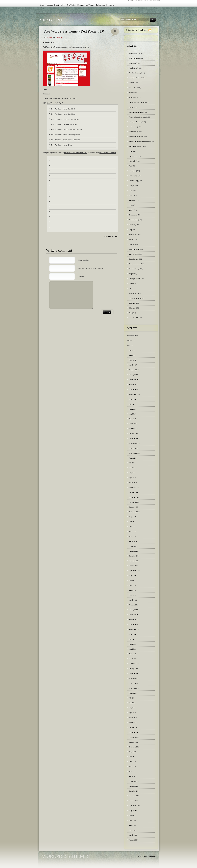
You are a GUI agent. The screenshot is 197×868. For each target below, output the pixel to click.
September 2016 (134, 394)
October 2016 (133, 389)
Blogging (132, 244)
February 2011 (134, 722)
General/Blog (133, 181)
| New (62, 5)
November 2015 (134, 443)
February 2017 (134, 370)
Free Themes (133, 156)
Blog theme (133, 234)
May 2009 (132, 825)
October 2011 (133, 683)
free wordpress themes (108, 153)
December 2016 (134, 380)
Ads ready (132, 161)
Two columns (133, 220)
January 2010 (133, 786)
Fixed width (133, 68)
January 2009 (133, 840)
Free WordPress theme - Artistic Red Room (66, 140)
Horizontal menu (134, 298)
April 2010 (132, 771)
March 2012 (133, 659)
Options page (133, 176)
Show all (59, 37)
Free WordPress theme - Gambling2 (63, 114)
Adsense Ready (134, 269)
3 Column (132, 308)
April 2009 (132, 830)
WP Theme (133, 88)
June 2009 (132, 820)
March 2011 (133, 718)
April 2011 (132, 713)
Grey (131, 230)
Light (131, 288)
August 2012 (133, 634)
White (131, 83)
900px (131, 274)
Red (130, 166)
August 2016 (133, 399)
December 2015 (134, 438)
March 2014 (133, 541)
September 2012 (134, 629)
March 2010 (133, 776)
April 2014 (132, 536)
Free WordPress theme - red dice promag (65, 119)
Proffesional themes (135, 137)
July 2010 (132, 757)
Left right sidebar (135, 279)
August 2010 (133, 752)
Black (131, 107)
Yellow (131, 210)
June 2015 (132, 468)
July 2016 (132, 404)
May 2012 (132, 649)
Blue (130, 92)
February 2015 (134, 487)
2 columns (132, 63)
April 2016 (132, 419)
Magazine (132, 200)
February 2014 (134, 546)
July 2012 (132, 639)
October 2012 (133, 624)
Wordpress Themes (135, 146)
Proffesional (133, 132)
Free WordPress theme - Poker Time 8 (64, 124)
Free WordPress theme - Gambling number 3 (66, 135)
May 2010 (132, 766)
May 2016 (132, 414)
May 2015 (132, 473)
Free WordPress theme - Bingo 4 (62, 145)
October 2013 (133, 566)
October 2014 (133, 507)
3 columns (132, 97)
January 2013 (133, 610)
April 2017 (132, 360)
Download (47, 94)
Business (132, 225)
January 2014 (133, 551)
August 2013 (133, 576)
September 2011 (134, 688)
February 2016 (134, 429)
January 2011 (133, 727)
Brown (131, 195)
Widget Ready (134, 53)
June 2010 (132, 762)
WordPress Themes (51, 20)
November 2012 (134, 620)
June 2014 (132, 527)
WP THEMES (134, 318)
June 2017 (132, 350)
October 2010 (133, 742)
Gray (131, 190)
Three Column (134, 259)
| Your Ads (110, 5)
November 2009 (134, 796)
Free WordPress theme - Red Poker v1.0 (74, 31)
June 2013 (132, 585)
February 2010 (134, 781)
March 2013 (133, 600)
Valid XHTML (134, 254)
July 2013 (132, 580)
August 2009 (133, 811)
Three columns (134, 249)
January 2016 (133, 433)
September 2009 (134, 806)
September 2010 (134, 747)
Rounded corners (134, 264)
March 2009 (133, 835)
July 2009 (132, 815)
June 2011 (132, 703)
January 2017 (133, 375)
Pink (130, 313)
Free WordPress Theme (137, 102)
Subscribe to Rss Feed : (137, 30)
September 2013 (134, 571)
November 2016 (134, 385)
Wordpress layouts (135, 122)
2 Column (132, 303)
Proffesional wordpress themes (139, 141)
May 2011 (132, 708)
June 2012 (132, 644)
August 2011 (133, 693)
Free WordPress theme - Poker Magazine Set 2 (67, 130)
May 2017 (132, 355)
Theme (131, 239)
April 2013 (132, 595)
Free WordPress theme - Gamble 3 (63, 109)
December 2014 (134, 497)
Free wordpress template (137, 117)
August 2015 (133, 458)
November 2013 (134, 561)
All (130, 205)
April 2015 (132, 478)
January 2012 (133, 669)
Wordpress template (135, 112)
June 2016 (132, 409)
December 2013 (134, 556)
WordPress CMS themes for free (76, 153)
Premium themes (134, 73)
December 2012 (134, 615)
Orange (131, 186)
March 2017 (133, 365)
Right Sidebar (133, 58)
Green (131, 151)
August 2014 (133, 517)
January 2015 (133, 492)
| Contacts (49, 5)
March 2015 (133, 482)
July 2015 (132, 463)
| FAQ (57, 5)
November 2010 (134, 737)
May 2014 (132, 531)
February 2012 (134, 664)
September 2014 (134, 512)
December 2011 (134, 673)
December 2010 (134, 732)
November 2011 (134, 678)
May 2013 (132, 590)
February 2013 (134, 605)
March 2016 (133, 424)
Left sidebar (133, 127)
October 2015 (133, 448)
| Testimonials (100, 5)
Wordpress (132, 171)
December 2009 (134, 791)
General (131, 283)
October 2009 (133, 801)
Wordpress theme (135, 78)
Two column (133, 215)
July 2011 (132, 698)
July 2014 (132, 522)
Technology (133, 293)
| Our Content (71, 5)
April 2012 (132, 654)
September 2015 (134, 453)
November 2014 (134, 502)
